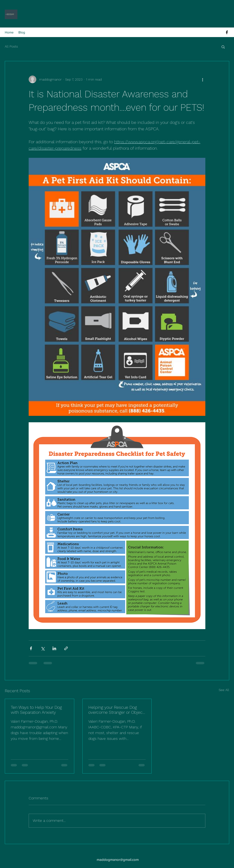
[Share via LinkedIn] (54, 648)
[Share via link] (66, 648)
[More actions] (202, 79)
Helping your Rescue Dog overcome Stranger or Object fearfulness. (116, 710)
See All (224, 690)
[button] (223, 47)
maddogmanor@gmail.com (118, 860)
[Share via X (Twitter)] (43, 648)
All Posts (11, 46)
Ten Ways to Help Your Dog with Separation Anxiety (36, 710)
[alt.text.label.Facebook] (227, 32)
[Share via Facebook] (31, 648)
